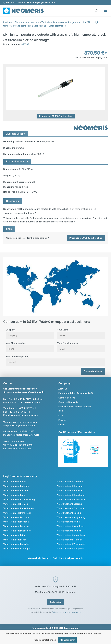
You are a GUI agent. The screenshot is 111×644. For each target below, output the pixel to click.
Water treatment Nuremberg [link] (71, 535)
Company (30, 333)
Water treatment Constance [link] (70, 508)
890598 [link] (25, 44)
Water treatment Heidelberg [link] (71, 495)
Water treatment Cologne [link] (69, 504)
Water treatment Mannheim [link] (70, 526)
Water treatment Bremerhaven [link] (18, 508)
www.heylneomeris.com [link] (25, 422)
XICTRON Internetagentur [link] (65, 628)
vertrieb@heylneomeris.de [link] (24, 415)
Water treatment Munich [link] (69, 531)
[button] (105, 12)
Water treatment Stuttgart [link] (69, 540)
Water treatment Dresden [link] (16, 522)
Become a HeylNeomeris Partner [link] (75, 407)
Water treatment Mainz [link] (68, 522)
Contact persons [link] (67, 398)
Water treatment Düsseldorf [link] (17, 531)
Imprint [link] (62, 425)
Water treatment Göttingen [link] (17, 549)
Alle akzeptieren (67, 640)
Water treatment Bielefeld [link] (16, 486)
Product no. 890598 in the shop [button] (56, 116)
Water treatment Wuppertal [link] (70, 549)
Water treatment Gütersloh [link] (70, 482)
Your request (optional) (55, 359)
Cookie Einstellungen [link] (45, 640)
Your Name (81, 333)
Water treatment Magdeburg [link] (71, 517)
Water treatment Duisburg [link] (16, 526)
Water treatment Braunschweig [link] (19, 499)
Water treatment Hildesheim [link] (71, 499)
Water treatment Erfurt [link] (15, 535)
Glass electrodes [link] (57, 26)
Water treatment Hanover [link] (69, 491)
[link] (55, 238)
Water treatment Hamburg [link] (70, 486)
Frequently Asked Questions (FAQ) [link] (76, 393)
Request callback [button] (93, 371)
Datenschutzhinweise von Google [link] (66, 612)
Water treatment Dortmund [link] (17, 517)
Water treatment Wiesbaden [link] (71, 544)
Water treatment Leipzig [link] (69, 513)
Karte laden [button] (56, 602)
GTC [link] (61, 411)
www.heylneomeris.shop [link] (22, 426)
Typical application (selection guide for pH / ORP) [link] (66, 22)
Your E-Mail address (81, 346)
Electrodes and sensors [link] (27, 22)
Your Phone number (30, 346)
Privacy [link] (62, 420)
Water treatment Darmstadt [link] (17, 513)
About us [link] (63, 389)
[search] (97, 9)
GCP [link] (61, 416)
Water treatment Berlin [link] (15, 482)
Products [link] (8, 22)
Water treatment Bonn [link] (14, 495)
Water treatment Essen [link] (15, 540)
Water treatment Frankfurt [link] (16, 544)
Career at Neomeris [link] (68, 402)
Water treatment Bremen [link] (16, 504)
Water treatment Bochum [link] (16, 491)
